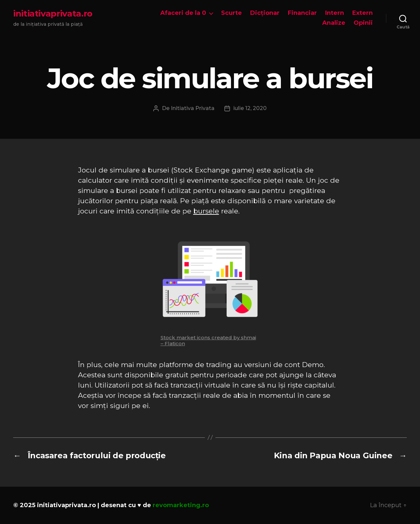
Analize (334, 23)
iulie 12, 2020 (250, 108)
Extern (363, 13)
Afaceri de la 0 (183, 13)
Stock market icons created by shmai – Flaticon (208, 340)
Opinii (363, 23)
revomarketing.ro (181, 505)
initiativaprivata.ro (53, 14)
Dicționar (265, 13)
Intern (335, 13)
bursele (206, 211)
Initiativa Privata (193, 108)
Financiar (302, 13)
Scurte (231, 13)
